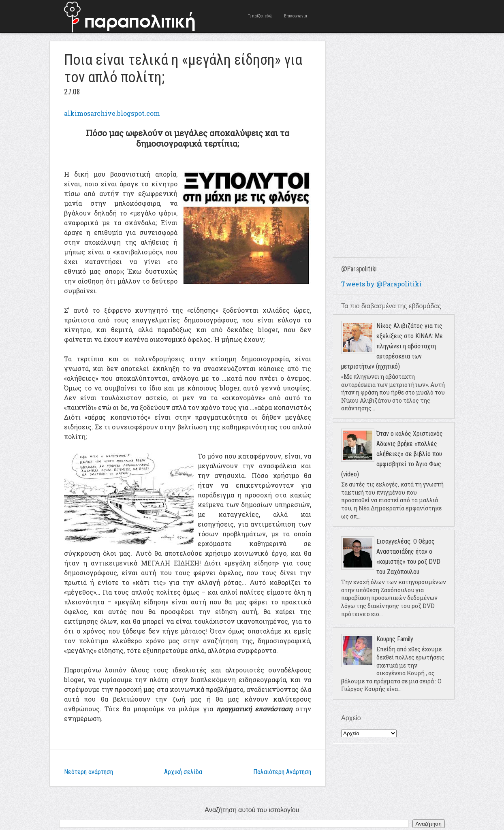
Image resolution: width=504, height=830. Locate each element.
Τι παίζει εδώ (260, 16)
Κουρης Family (395, 639)
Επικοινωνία (296, 16)
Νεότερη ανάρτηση (89, 772)
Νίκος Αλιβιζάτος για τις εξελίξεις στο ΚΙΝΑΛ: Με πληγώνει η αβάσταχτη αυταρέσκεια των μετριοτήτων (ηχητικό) (392, 346)
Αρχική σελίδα (183, 772)
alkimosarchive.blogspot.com (112, 113)
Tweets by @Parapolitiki (381, 284)
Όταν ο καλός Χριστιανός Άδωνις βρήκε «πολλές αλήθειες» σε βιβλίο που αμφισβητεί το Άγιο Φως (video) (392, 454)
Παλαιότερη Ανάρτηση (282, 772)
